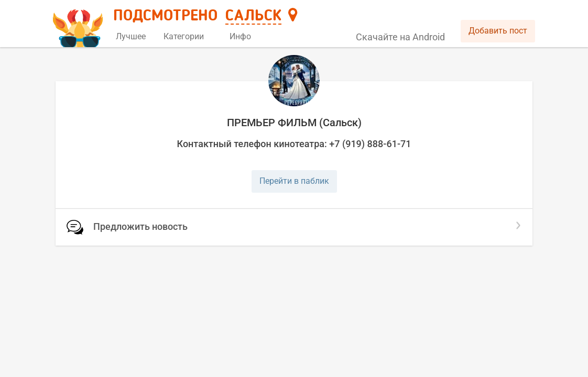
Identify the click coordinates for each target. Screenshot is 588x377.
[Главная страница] (79, 24)
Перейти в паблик (294, 181)
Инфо (244, 36)
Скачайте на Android (400, 37)
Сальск (253, 16)
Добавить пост (498, 31)
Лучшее (131, 36)
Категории (188, 36)
